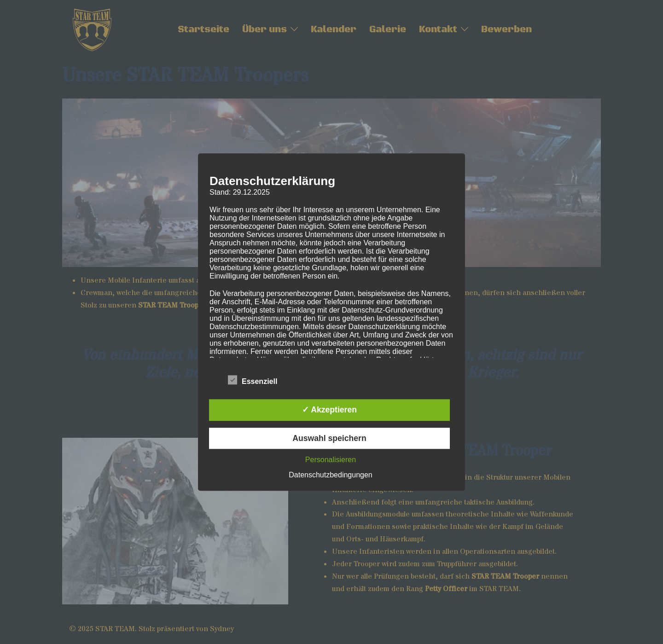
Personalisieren (331, 460)
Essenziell (253, 380)
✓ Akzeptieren (329, 410)
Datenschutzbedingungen (330, 475)
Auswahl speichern (329, 438)
